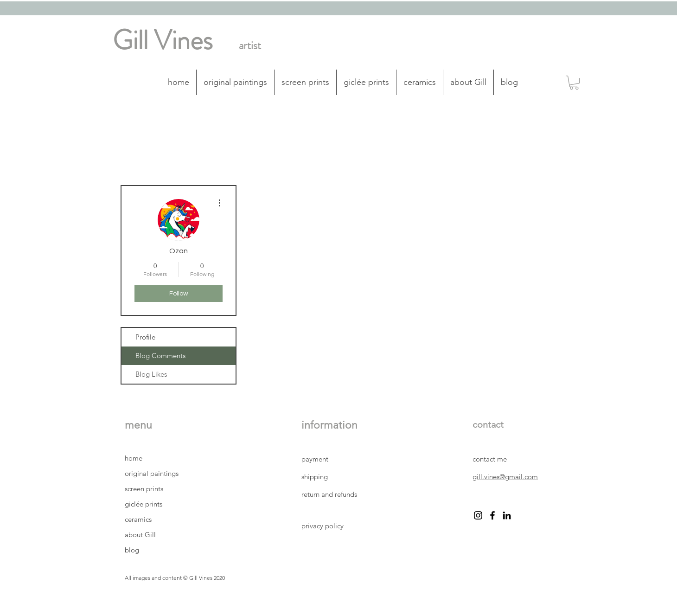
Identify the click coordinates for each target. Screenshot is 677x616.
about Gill (140, 535)
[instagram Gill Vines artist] (478, 515)
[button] (574, 83)
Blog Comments (160, 356)
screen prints (144, 489)
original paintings (152, 473)
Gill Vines (163, 40)
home (134, 458)
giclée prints (144, 504)
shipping (316, 477)
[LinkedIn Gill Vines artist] (507, 515)
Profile (145, 337)
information (329, 425)
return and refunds (329, 494)
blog (132, 550)
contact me (490, 459)
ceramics (138, 519)
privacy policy (323, 526)
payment (316, 459)
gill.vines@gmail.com (505, 477)
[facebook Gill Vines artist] (492, 515)
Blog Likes (151, 374)
